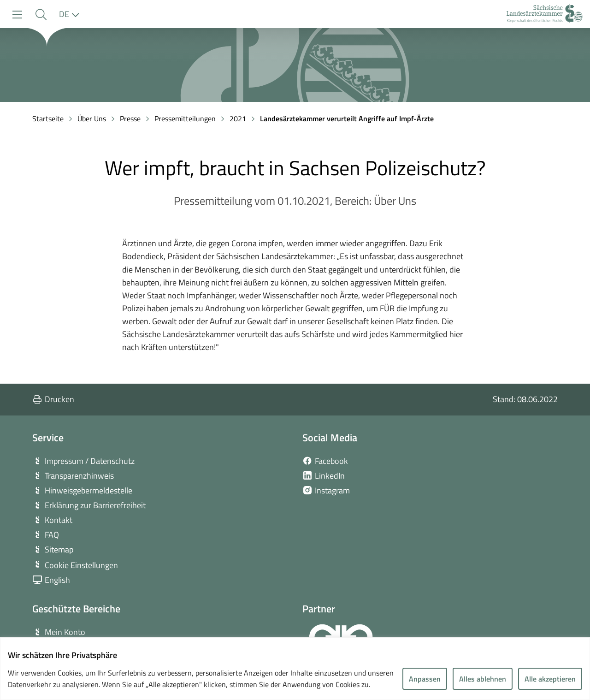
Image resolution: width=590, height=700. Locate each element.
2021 (238, 119)
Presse (130, 119)
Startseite (48, 119)
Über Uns (92, 119)
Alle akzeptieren (550, 679)
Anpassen (425, 679)
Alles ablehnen (483, 679)
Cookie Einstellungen (81, 565)
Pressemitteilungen (185, 119)
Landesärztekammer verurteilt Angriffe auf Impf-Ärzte (347, 119)
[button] (41, 15)
